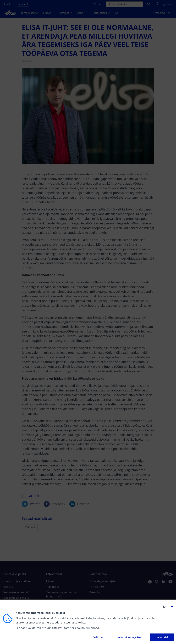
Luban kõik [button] (162, 637)
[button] (166, 607)
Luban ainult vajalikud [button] (130, 637)
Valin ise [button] (98, 637)
